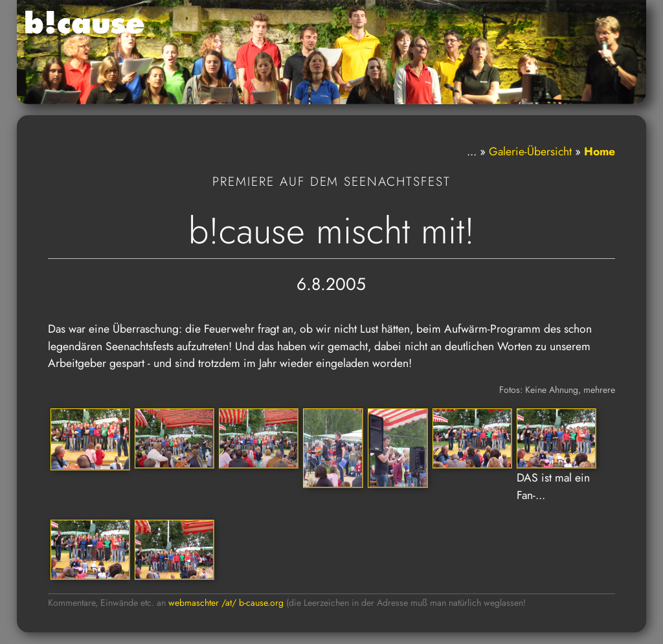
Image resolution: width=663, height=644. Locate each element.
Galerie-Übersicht (530, 151)
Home (600, 151)
